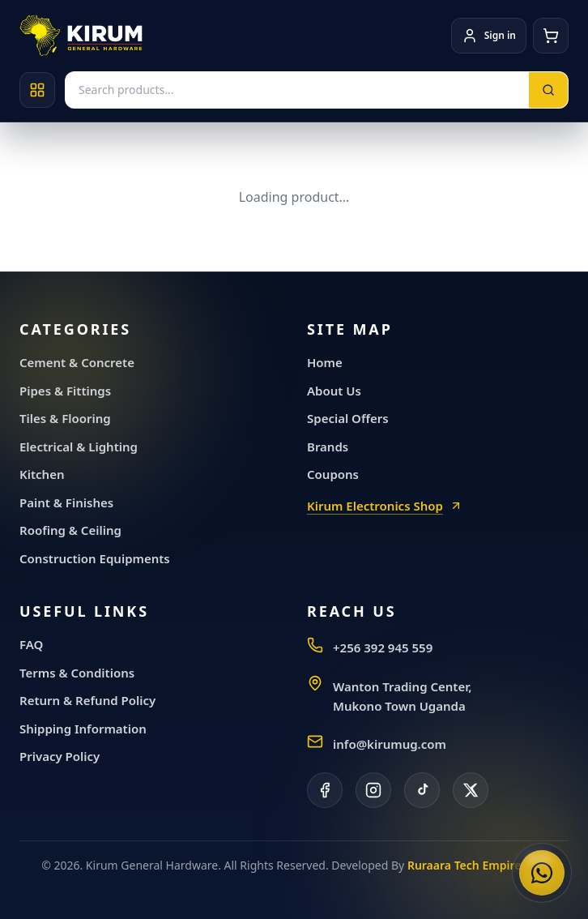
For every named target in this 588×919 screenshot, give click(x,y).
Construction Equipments (95, 558)
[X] (471, 790)
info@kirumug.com (390, 744)
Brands (328, 447)
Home (325, 362)
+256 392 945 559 (383, 648)
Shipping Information (83, 729)
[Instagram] (373, 790)
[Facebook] (325, 790)
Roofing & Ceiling (70, 530)
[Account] (489, 36)
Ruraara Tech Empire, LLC (477, 865)
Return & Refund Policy (87, 700)
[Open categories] (37, 90)
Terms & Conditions (77, 673)
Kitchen (42, 474)
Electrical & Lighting (79, 447)
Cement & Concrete (77, 362)
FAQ (31, 644)
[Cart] (551, 36)
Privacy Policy (60, 756)
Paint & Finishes (66, 502)
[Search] (548, 90)
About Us (334, 391)
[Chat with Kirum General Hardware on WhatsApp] (542, 873)
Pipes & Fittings (65, 391)
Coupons (333, 474)
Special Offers (348, 418)
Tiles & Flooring (65, 418)
